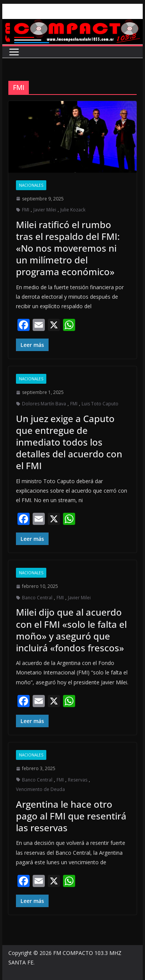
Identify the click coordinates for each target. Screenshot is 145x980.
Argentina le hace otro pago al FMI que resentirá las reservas (71, 816)
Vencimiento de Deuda (40, 789)
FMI (26, 210)
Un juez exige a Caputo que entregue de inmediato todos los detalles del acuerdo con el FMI (69, 442)
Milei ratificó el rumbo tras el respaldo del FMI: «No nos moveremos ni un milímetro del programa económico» (68, 248)
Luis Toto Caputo (100, 404)
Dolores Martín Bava (44, 404)
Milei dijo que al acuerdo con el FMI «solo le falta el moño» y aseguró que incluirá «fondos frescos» (71, 630)
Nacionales (31, 185)
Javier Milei (45, 210)
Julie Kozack (73, 210)
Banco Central (37, 598)
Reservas (78, 780)
